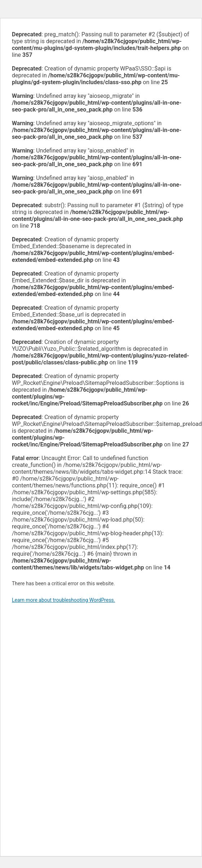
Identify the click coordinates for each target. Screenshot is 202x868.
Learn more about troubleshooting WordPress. (64, 600)
